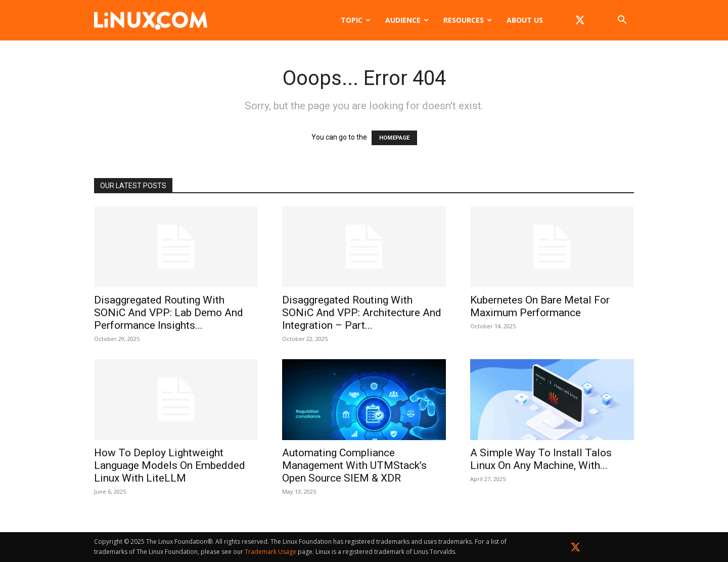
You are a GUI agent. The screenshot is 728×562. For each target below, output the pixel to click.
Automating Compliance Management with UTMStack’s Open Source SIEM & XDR (354, 465)
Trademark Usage (270, 552)
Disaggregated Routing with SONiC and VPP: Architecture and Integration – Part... (362, 313)
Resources (468, 20)
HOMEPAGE (394, 138)
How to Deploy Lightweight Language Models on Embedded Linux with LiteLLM (170, 465)
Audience (407, 20)
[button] (622, 21)
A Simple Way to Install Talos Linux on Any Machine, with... (541, 459)
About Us (525, 20)
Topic (356, 20)
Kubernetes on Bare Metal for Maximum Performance (540, 306)
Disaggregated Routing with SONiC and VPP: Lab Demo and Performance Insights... (169, 313)
